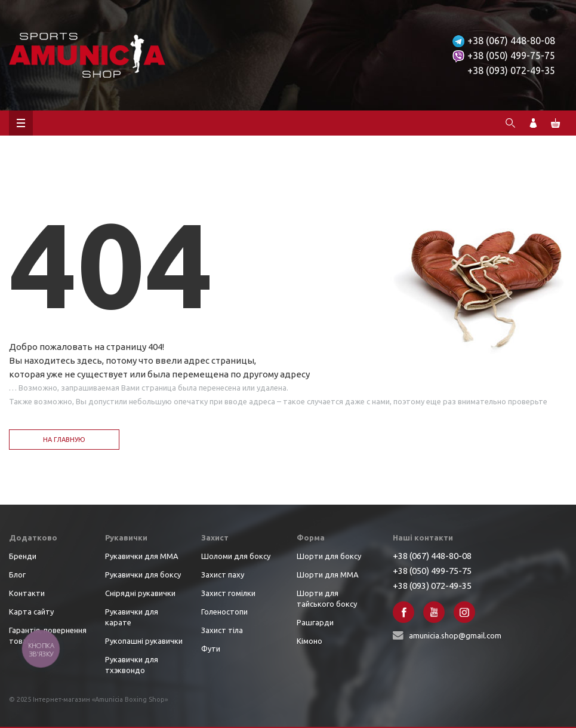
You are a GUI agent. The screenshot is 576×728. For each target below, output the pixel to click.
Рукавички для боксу (143, 575)
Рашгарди (315, 622)
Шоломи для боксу (236, 556)
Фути (211, 649)
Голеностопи (224, 612)
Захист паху (223, 575)
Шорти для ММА (328, 575)
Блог (17, 575)
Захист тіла (222, 630)
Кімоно (309, 641)
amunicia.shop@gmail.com (455, 635)
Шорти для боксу (329, 556)
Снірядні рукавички (140, 593)
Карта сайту (31, 612)
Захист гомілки (228, 593)
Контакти (27, 593)
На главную (64, 440)
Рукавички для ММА (142, 556)
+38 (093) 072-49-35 (511, 70)
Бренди (23, 556)
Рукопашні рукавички (144, 641)
